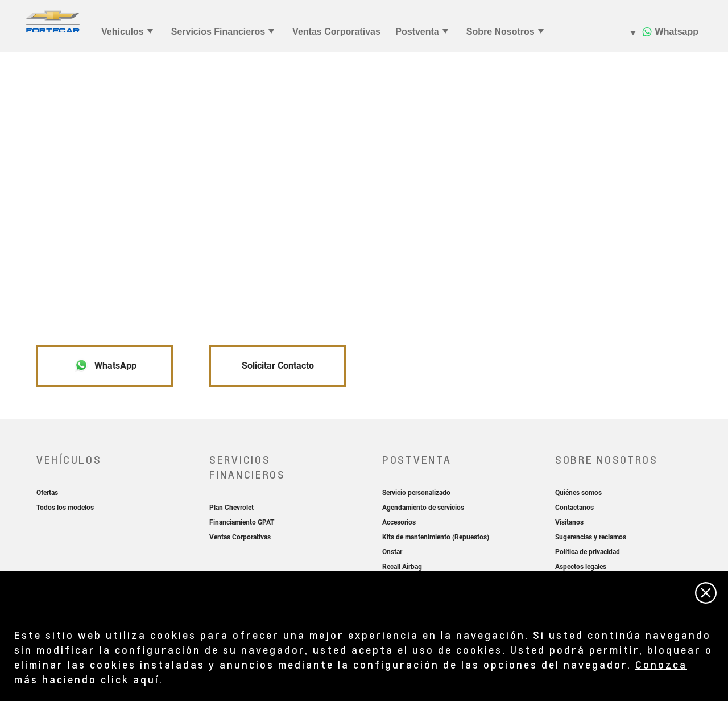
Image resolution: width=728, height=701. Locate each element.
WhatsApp (105, 365)
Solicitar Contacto (278, 366)
